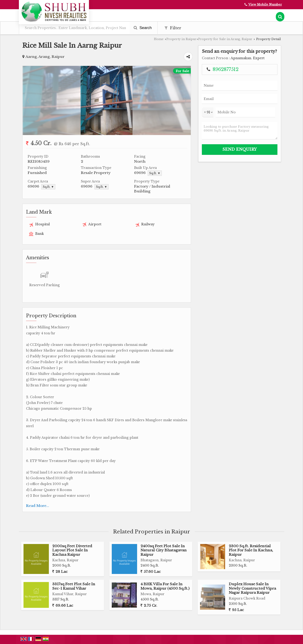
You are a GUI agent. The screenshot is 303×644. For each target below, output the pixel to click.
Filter (173, 28)
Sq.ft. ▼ (155, 173)
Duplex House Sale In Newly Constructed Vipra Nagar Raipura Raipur (252, 588)
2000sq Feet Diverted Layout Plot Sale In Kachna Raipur (72, 550)
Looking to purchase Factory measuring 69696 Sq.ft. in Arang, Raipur (240, 131)
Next (185, 100)
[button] (265, 4)
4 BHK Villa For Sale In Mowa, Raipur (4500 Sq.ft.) (165, 586)
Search (143, 28)
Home (159, 39)
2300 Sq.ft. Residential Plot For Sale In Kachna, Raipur (251, 550)
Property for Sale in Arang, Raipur (225, 39)
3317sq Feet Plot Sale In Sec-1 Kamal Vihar (74, 586)
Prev (29, 100)
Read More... (38, 506)
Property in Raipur (181, 39)
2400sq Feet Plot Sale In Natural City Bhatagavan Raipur (164, 550)
